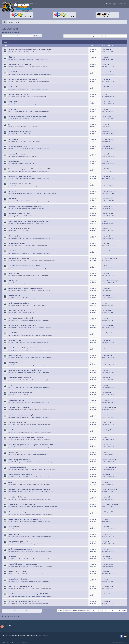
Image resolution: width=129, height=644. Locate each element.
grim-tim (13, 290)
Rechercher (56, 4)
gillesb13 (14, 425)
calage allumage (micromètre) (19, 579)
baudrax (13, 238)
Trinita (13, 365)
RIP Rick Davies (14, 139)
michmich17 (14, 201)
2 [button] (104, 36)
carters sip (12, 109)
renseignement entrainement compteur (22, 415)
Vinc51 (13, 574)
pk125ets (12, 57)
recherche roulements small (18, 146)
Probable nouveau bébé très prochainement (23, 348)
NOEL (10, 385)
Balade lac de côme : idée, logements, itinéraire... (25, 206)
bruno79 (13, 499)
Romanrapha (15, 208)
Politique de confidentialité (17, 635)
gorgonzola (14, 350)
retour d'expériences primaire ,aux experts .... (24, 79)
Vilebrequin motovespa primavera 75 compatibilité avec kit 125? (30, 169)
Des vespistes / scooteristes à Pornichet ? (22, 504)
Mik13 (12, 67)
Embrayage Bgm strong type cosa (20, 132)
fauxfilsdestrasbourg (17, 283)
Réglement (35, 635)
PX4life (13, 402)
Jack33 (13, 104)
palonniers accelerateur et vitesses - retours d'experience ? (28, 117)
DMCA (28, 635)
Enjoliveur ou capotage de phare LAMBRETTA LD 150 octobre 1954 (30, 50)
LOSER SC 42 (15, 589)
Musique (35, 126)
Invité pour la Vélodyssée (17, 311)
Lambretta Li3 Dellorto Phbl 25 (19, 303)
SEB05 (13, 171)
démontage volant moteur (17, 497)
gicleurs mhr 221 (14, 527)
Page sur (95, 36)
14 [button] (119, 36)
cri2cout (13, 186)
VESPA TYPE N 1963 (15, 191)
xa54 (12, 59)
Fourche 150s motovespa (17, 333)
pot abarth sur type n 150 (17, 400)
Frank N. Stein (15, 141)
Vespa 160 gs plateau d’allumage (19, 460)
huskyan (13, 253)
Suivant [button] (124, 36)
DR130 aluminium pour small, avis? (20, 228)
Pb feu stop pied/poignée (17, 243)
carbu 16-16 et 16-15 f (16, 340)
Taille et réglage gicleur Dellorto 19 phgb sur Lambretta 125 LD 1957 (31, 445)
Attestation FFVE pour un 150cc (19, 214)
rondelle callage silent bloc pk (18, 87)
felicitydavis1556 (16, 410)
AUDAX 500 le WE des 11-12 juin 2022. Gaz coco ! (24, 519)
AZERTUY (13, 52)
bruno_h (13, 439)
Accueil (38, 4)
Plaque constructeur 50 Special (19, 512)
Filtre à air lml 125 (14, 273)
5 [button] (112, 36)
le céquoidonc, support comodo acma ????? (23, 601)
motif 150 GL (13, 72)
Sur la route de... (40, 208)
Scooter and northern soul (17, 154)
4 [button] (110, 36)
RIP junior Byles (14, 161)
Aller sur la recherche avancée (12, 32)
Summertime (15, 566)
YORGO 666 (14, 536)
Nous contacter (44, 635)
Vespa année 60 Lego (15, 534)
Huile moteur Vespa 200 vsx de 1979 (20, 393)
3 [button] (107, 36)
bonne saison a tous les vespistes (20, 176)
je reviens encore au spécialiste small (21, 318)
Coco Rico (14, 447)
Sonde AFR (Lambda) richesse (18, 94)
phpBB (29, 642)
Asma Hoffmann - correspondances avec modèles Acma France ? (30, 489)
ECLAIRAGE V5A (13, 452)
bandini (13, 380)
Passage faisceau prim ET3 (17, 542)
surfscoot (14, 134)
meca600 (14, 74)
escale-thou (14, 328)
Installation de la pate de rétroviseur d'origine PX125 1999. (28, 594)
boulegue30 (14, 216)
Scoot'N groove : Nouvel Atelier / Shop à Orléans (25, 370)
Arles (10, 482)
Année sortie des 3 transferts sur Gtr (21, 549)
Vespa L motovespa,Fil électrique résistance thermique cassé (29, 221)
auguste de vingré (16, 193)
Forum (46, 4)
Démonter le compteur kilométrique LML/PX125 (24, 266)
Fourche (11, 430)
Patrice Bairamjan (16, 462)
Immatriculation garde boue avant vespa (22, 325)
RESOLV (13, 82)
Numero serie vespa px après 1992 (20, 184)
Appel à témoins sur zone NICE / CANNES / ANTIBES (25, 288)
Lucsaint (13, 521)
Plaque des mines (14, 236)
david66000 (14, 551)
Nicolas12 (14, 119)
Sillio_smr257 (15, 514)
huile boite (12, 557)
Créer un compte (111, 4)
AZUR (12, 275)
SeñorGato (14, 596)
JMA (12, 454)
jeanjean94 (14, 357)
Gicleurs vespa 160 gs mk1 (17, 467)
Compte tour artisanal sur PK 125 (20, 64)
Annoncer (5, 635)
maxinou (13, 231)
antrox (13, 372)
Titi (12, 96)
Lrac (12, 223)
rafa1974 (13, 484)
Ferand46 (14, 313)
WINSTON (14, 126)
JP (9, 124)
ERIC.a (13, 246)
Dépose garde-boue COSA (17, 422)
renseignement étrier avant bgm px (20, 475)
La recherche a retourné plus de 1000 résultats (77, 36)
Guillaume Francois (16, 492)
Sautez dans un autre (22, 611)
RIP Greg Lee (13, 281)
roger (12, 544)
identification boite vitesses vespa (20, 586)
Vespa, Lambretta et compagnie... (42, 52)
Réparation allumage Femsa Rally (20, 378)
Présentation (13, 199)
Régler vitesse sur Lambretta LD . (20, 258)
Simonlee (14, 395)
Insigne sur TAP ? (14, 102)
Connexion (123, 4)
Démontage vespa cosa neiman (19, 407)
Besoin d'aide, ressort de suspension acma (23, 564)
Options (60, 610)
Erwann (13, 603)
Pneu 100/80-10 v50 (15, 363)
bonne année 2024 (14, 296)
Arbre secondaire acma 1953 (18, 571)
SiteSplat (18, 642)
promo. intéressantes (16, 355)
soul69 (13, 156)
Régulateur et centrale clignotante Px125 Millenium (26, 437)
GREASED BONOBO (16, 260)
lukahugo (14, 432)
